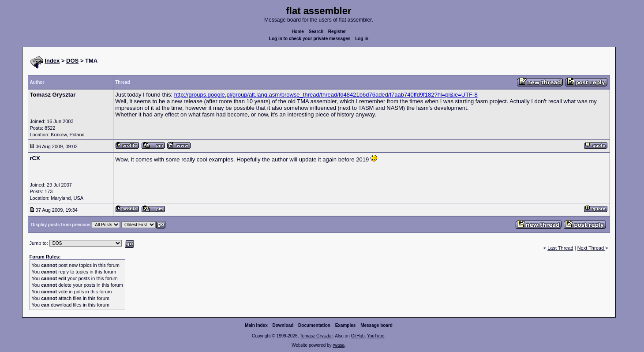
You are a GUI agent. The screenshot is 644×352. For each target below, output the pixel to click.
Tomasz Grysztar (316, 336)
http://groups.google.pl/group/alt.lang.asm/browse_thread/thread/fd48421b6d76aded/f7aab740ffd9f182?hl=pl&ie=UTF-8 (326, 95)
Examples (346, 325)
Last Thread (560, 248)
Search (316, 32)
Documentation (314, 325)
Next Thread (591, 248)
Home (298, 32)
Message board (376, 325)
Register (337, 32)
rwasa (339, 345)
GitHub (358, 336)
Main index (256, 325)
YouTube (376, 336)
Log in (362, 39)
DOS (72, 61)
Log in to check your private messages (310, 39)
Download (283, 325)
